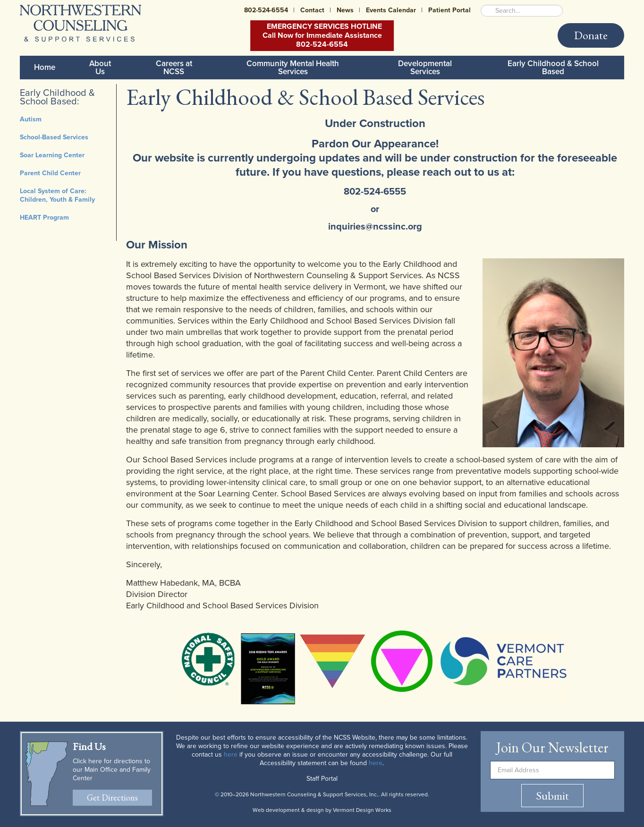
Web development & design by (322, 810)
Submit (552, 796)
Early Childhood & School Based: (57, 97)
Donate (591, 35)
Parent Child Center (50, 173)
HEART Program (44, 217)
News (345, 10)
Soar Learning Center (52, 155)
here (231, 755)
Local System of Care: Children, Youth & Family (57, 195)
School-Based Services (54, 137)
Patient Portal (449, 10)
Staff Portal (322, 779)
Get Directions (112, 797)
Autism (31, 119)
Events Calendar (391, 10)
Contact (312, 10)
